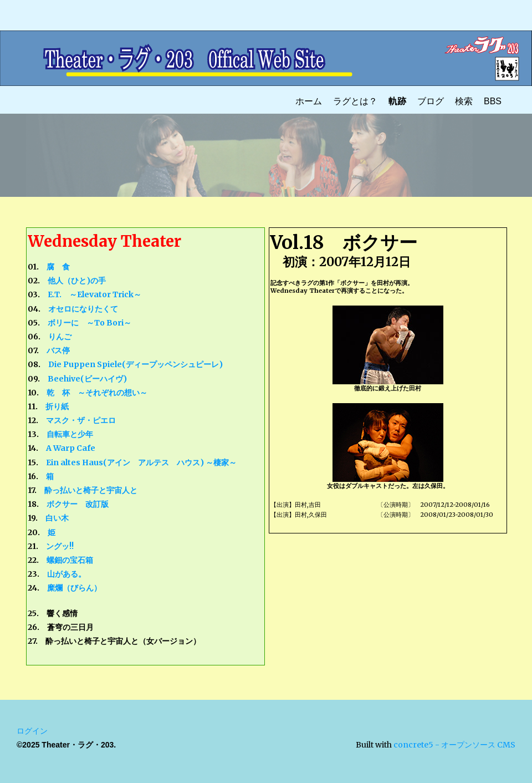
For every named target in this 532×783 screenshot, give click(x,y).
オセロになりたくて (83, 309)
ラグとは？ (355, 101)
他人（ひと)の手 (77, 281)
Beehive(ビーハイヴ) (87, 379)
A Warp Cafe (71, 448)
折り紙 (57, 406)
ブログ (431, 101)
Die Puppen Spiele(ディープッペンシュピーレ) (135, 364)
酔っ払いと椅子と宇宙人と (91, 490)
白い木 (57, 518)
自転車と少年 (70, 434)
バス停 (58, 350)
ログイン (32, 731)
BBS (493, 101)
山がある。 (66, 574)
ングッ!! (60, 546)
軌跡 (397, 101)
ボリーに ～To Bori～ (89, 323)
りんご (60, 337)
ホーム (309, 101)
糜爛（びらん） (74, 588)
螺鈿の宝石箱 (70, 560)
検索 (464, 101)
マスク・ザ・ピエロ (81, 420)
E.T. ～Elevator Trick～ (94, 294)
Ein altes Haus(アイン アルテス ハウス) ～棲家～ (141, 462)
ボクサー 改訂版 (78, 504)
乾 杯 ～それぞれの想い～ (97, 393)
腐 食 (58, 267)
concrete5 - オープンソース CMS (454, 745)
